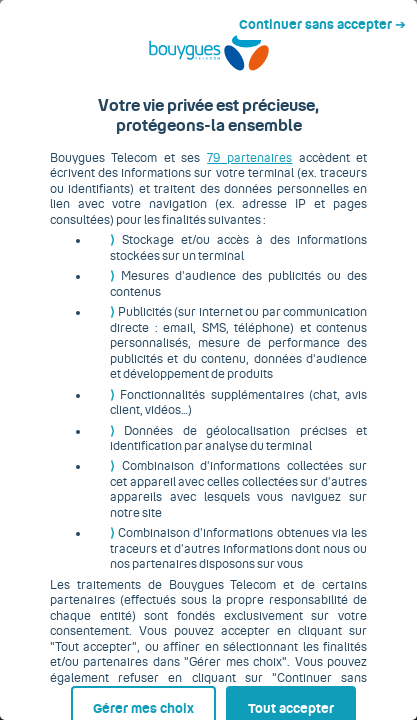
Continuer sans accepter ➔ (330, 18)
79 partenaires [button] (222, 173)
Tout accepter (296, 677)
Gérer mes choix (93, 677)
